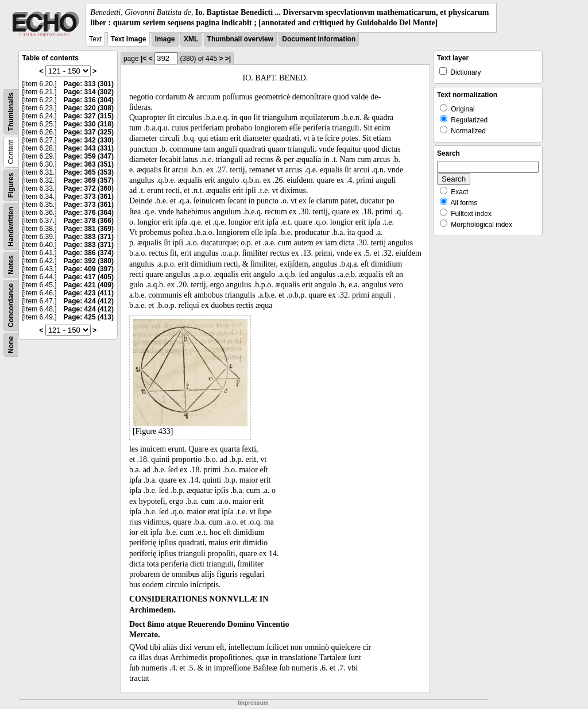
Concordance (11, 305)
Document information (319, 39)
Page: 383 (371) (89, 237)
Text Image (129, 39)
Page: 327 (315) (89, 116)
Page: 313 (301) (89, 84)
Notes (11, 265)
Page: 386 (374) (89, 253)
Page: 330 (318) (89, 124)
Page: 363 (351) (89, 164)
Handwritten (11, 227)
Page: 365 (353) (89, 172)
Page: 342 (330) (89, 140)
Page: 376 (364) (89, 213)
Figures (11, 185)
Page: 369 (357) (89, 180)
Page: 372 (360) (89, 188)
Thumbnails (11, 112)
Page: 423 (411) (89, 293)
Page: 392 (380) (89, 261)
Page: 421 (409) (89, 285)
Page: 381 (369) (89, 229)
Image (165, 39)
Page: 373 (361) (89, 196)
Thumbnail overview (240, 39)
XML (191, 39)
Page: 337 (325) (89, 132)
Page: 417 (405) (89, 277)
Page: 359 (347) (89, 156)
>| (228, 59)
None (11, 345)
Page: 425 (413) (89, 317)
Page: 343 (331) (89, 148)
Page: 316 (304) (89, 100)
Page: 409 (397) (89, 269)
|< (144, 59)
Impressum (253, 703)
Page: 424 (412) (89, 301)
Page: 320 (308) (89, 108)
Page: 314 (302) (89, 92)
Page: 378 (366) (89, 221)
